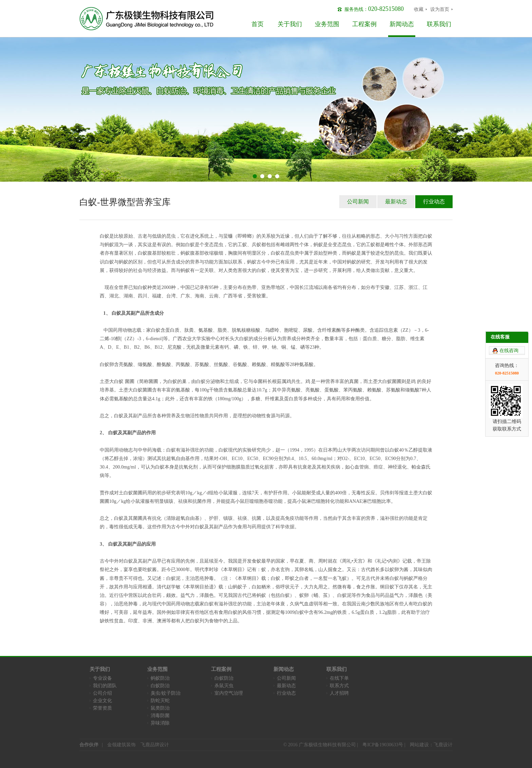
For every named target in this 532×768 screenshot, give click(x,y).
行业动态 (434, 202)
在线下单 (339, 678)
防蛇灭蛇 (160, 701)
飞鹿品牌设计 (155, 745)
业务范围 (327, 24)
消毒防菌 (160, 716)
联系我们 (439, 24)
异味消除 (160, 723)
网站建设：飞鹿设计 (431, 745)
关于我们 (290, 24)
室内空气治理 (229, 693)
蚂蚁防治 (160, 678)
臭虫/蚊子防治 (166, 693)
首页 (258, 24)
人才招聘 (339, 693)
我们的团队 (105, 686)
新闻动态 (402, 24)
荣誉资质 (102, 708)
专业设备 (102, 678)
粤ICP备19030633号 (383, 745)
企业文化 (102, 701)
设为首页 (440, 9)
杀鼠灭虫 (224, 686)
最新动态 (396, 202)
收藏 (419, 9)
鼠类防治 (160, 708)
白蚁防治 (160, 686)
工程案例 (364, 24)
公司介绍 (102, 693)
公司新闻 (358, 202)
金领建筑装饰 (121, 745)
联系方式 (339, 686)
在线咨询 (509, 302)
